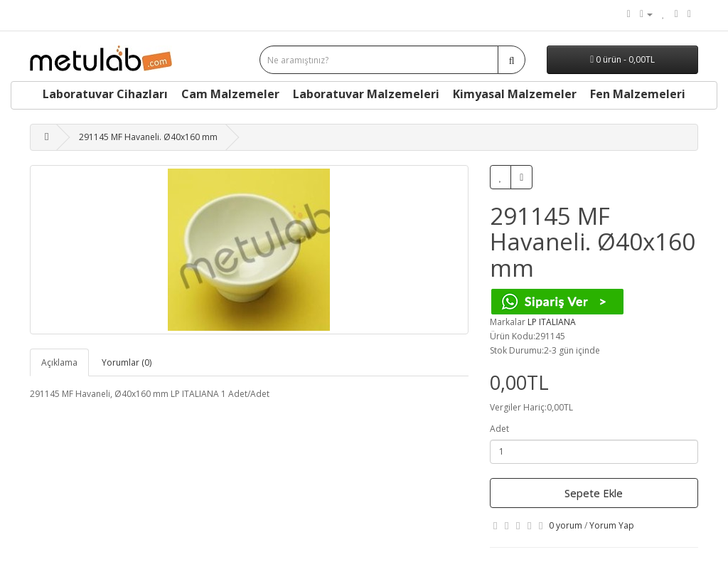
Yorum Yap (612, 525)
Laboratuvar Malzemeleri (366, 94)
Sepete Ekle (594, 493)
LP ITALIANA (552, 322)
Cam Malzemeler (230, 94)
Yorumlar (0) (127, 362)
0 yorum (566, 525)
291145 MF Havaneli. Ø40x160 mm (148, 137)
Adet (499, 429)
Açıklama (59, 362)
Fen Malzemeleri (638, 94)
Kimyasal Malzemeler (515, 94)
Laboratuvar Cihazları (105, 94)
